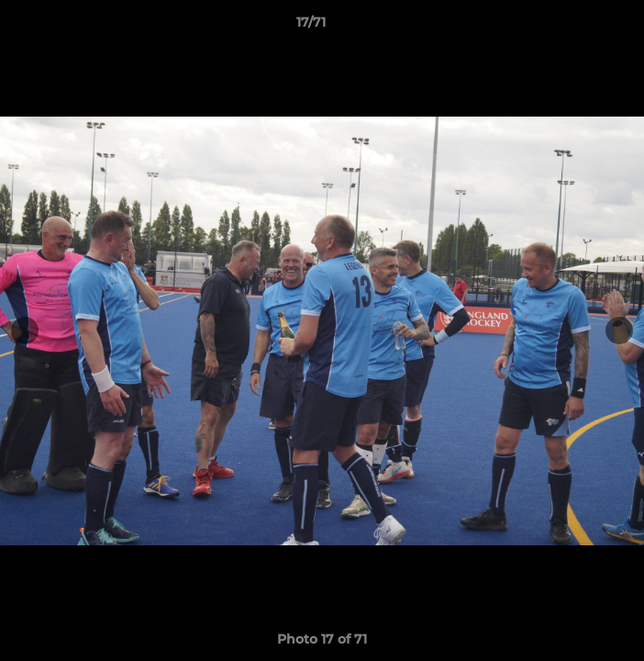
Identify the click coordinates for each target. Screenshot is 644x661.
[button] (578, 27)
